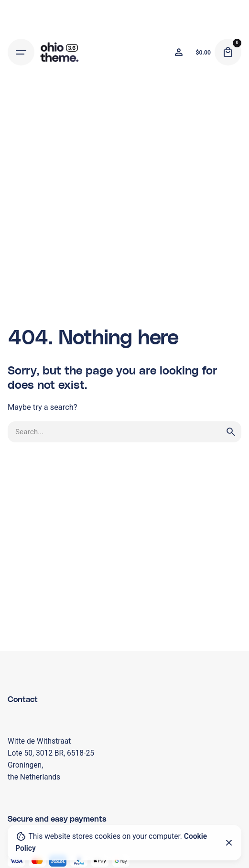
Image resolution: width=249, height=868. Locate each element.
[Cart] (228, 52)
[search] (231, 432)
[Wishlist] (179, 52)
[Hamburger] (21, 52)
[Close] (229, 843)
